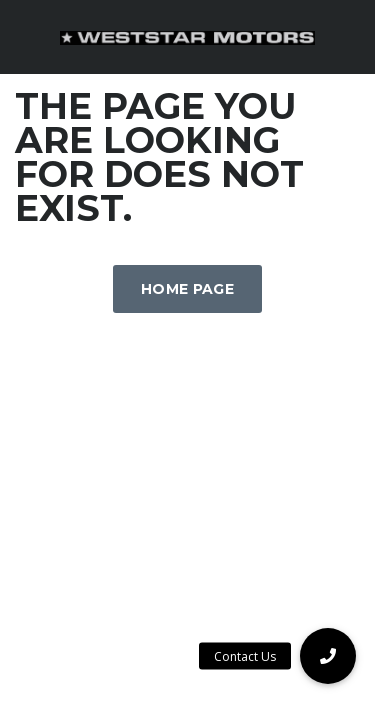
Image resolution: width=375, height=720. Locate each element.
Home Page (187, 289)
